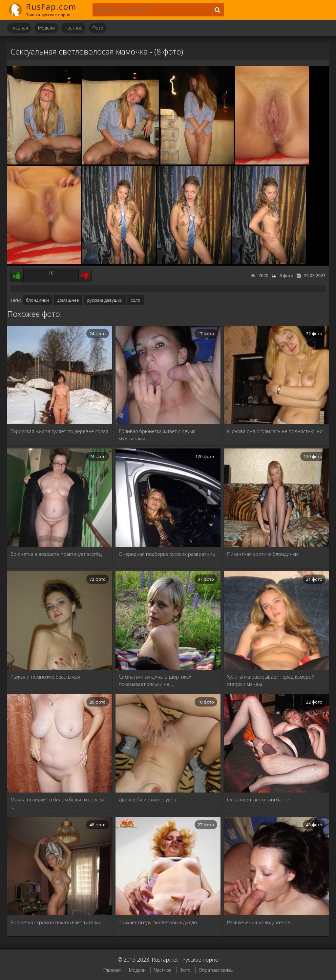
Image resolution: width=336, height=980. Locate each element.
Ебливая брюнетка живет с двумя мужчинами (157, 435)
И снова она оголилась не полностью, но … (275, 435)
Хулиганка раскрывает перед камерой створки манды (271, 680)
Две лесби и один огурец (148, 799)
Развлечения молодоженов (259, 922)
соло (135, 300)
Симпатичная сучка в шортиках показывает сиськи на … (155, 680)
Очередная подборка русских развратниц (167, 554)
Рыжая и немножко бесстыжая (45, 677)
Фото (98, 28)
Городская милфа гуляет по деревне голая (59, 431)
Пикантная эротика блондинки (262, 554)
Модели (46, 28)
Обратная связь (216, 970)
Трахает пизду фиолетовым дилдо (158, 922)
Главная (19, 28)
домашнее (68, 300)
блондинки (37, 300)
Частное (73, 28)
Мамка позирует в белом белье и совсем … (58, 803)
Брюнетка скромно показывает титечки (56, 922)
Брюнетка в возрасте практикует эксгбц (56, 554)
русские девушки (105, 300)
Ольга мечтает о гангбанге (258, 799)
